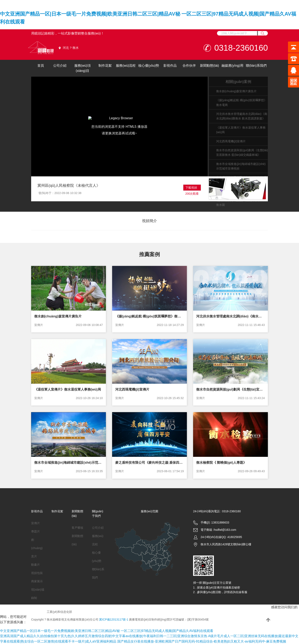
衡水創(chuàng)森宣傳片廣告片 (236, 91)
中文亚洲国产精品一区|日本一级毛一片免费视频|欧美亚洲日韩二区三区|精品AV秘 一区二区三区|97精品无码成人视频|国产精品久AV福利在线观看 (107, 631)
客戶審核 (77, 528)
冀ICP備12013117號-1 (114, 619)
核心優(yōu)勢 (149, 66)
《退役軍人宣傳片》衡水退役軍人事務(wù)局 (68, 389)
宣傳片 (39, 325)
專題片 (36, 531)
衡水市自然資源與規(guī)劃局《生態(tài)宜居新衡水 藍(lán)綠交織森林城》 (230, 389)
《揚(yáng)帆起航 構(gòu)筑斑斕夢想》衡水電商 (149, 316)
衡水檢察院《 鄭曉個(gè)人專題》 (221, 463)
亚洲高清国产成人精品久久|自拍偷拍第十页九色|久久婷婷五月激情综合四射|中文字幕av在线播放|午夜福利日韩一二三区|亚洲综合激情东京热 (104, 636)
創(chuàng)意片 (37, 548)
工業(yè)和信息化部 (59, 612)
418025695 (235, 537)
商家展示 (37, 581)
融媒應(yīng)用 (232, 66)
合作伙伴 (189, 66)
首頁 (41, 66)
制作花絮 (105, 66)
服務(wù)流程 (126, 66)
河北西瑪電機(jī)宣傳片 (231, 141)
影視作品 (170, 66)
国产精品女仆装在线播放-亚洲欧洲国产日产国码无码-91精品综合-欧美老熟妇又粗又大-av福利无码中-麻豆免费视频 (202, 641)
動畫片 (36, 565)
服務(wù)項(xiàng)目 (83, 68)
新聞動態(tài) (210, 66)
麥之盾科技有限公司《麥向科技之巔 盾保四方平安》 (149, 463)
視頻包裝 (37, 573)
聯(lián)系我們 (256, 66)
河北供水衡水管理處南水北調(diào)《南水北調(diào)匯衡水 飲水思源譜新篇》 (230, 316)
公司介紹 (60, 66)
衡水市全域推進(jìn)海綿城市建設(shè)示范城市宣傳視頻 (69, 463)
